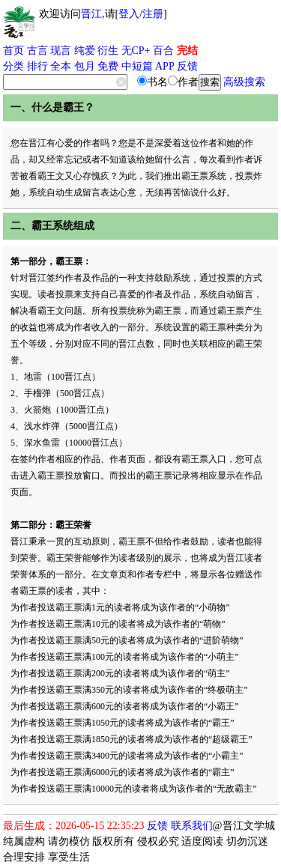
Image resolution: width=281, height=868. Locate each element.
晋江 (91, 14)
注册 (153, 14)
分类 (13, 66)
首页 (13, 51)
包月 (85, 66)
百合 (163, 51)
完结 (187, 51)
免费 (108, 66)
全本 (61, 66)
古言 (37, 51)
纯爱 (85, 51)
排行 (37, 66)
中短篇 (137, 66)
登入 (129, 14)
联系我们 (192, 826)
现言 (61, 51)
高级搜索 (244, 82)
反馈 (187, 66)
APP (165, 66)
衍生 (108, 51)
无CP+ (136, 51)
